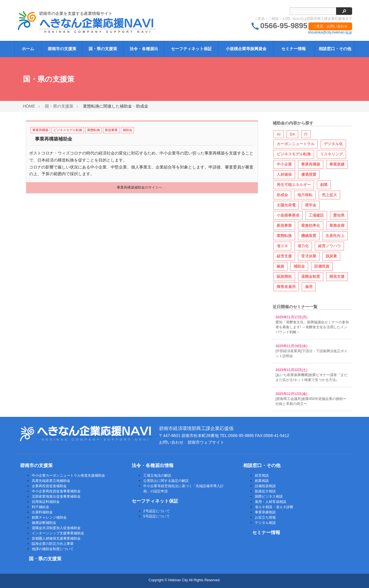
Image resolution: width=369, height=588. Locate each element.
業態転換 (93, 130)
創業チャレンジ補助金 (49, 517)
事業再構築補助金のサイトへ (140, 187)
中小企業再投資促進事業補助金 (56, 491)
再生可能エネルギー (294, 185)
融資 (280, 266)
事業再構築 (40, 130)
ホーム (28, 49)
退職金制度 (311, 277)
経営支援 (284, 256)
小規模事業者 (288, 215)
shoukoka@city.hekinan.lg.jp (330, 32)
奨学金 (311, 205)
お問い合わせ (171, 442)
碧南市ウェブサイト (206, 442)
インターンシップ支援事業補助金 (58, 533)
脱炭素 (331, 256)
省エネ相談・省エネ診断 (274, 507)
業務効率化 (311, 225)
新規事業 (111, 130)
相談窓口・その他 (335, 49)
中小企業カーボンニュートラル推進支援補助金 (68, 475)
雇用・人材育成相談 (271, 502)
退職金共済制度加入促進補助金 (56, 528)
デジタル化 (333, 144)
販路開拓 (284, 277)
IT (306, 134)
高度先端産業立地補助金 (51, 481)
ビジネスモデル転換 (68, 130)
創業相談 (262, 481)
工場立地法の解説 (157, 475)
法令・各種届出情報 (153, 465)
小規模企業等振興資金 (246, 49)
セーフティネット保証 (191, 49)
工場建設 (316, 215)
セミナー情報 (294, 49)
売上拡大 (329, 195)
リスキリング (331, 154)
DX (292, 134)
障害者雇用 (286, 287)
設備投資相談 (265, 486)
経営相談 (262, 475)
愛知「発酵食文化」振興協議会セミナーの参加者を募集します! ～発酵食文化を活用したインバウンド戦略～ (312, 327)
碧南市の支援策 (62, 49)
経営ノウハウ (329, 246)
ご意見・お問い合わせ (330, 26)
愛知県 (339, 215)
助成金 (282, 195)
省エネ (282, 246)
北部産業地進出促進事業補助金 (56, 496)
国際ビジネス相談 (269, 496)
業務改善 (337, 225)
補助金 (127, 130)
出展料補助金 (42, 512)
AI (279, 134)
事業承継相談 (265, 512)
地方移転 (305, 195)
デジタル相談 (265, 523)
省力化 (303, 246)
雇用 (309, 287)
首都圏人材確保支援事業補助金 (56, 538)
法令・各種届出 (144, 49)
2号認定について (157, 511)
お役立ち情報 (265, 517)
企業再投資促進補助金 (49, 486)
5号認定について (157, 516)
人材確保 (284, 174)
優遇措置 (309, 174)
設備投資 (322, 266)
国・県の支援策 (103, 49)
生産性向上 (335, 236)
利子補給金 (40, 507)
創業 (324, 185)
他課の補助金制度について (53, 549)
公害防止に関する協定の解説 (166, 481)
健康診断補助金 (44, 523)
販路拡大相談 (265, 491)
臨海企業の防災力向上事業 (53, 544)
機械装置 (309, 236)
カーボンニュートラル (296, 144)
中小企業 (284, 164)
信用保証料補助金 (46, 502)
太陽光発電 (286, 205)
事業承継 (337, 164)
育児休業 (309, 256)
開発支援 (337, 277)
